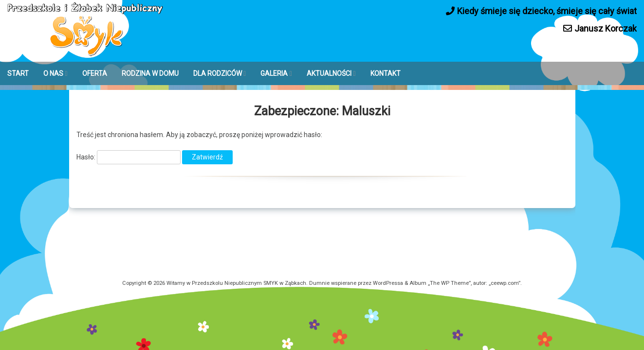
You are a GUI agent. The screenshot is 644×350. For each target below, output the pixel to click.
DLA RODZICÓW (218, 73)
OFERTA (95, 73)
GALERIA (274, 73)
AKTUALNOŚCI (329, 73)
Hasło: (129, 157)
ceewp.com (505, 283)
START (18, 73)
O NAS (53, 73)
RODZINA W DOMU (150, 73)
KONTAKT (386, 73)
